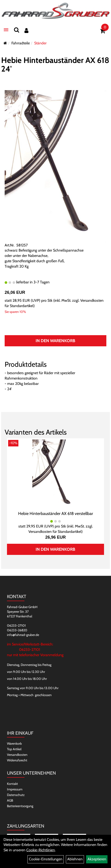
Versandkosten (17, 755)
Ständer (40, 43)
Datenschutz (16, 795)
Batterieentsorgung (20, 806)
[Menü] (6, 30)
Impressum (15, 789)
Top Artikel (14, 749)
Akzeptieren (97, 859)
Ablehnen (75, 859)
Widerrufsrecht (17, 760)
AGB (10, 800)
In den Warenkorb (55, 341)
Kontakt (12, 784)
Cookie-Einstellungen (46, 859)
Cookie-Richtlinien (41, 850)
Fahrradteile (21, 43)
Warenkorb (14, 744)
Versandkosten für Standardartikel (55, 532)
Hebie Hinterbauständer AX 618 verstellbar (56, 514)
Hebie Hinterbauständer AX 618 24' (55, 64)
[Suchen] (17, 30)
